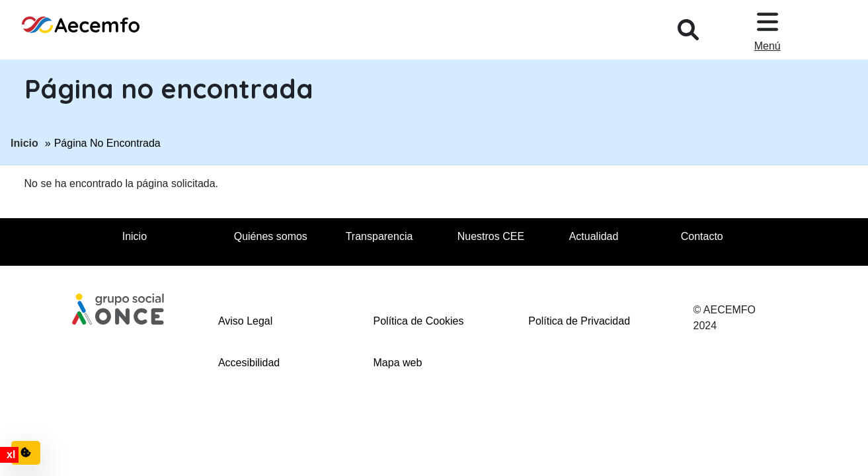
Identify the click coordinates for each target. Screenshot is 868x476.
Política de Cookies (419, 321)
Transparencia (379, 236)
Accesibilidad (249, 363)
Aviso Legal (245, 321)
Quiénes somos (271, 236)
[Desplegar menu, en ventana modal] (768, 30)
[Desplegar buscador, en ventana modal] (688, 30)
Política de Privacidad (579, 321)
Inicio (24, 142)
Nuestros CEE (491, 236)
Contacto (702, 236)
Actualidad (594, 236)
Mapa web (398, 363)
